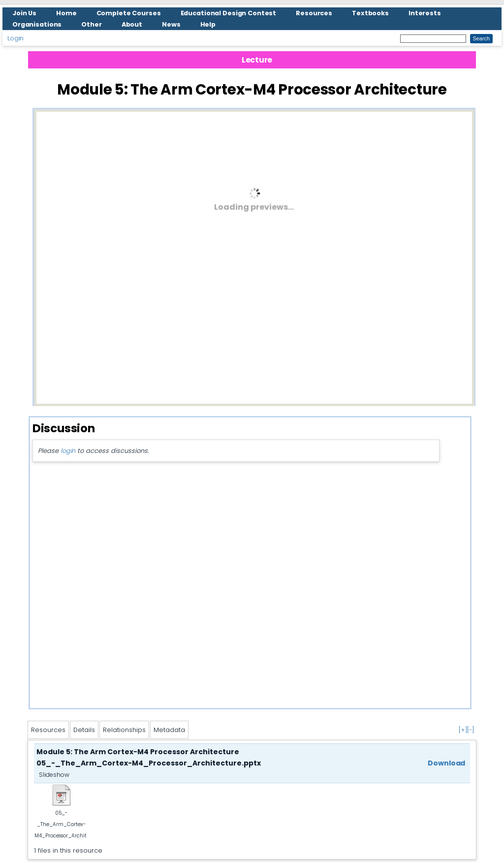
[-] (471, 730)
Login (16, 38)
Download (446, 763)
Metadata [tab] (169, 730)
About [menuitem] (132, 24)
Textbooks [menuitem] (370, 13)
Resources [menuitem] (314, 13)
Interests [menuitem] (425, 13)
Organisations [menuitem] (37, 24)
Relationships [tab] (124, 730)
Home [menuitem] (66, 13)
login (68, 451)
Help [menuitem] (208, 24)
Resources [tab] (48, 730)
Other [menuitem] (91, 24)
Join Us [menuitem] (24, 13)
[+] (463, 730)
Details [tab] (84, 730)
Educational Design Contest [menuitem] (229, 13)
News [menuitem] (171, 24)
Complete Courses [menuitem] (129, 13)
